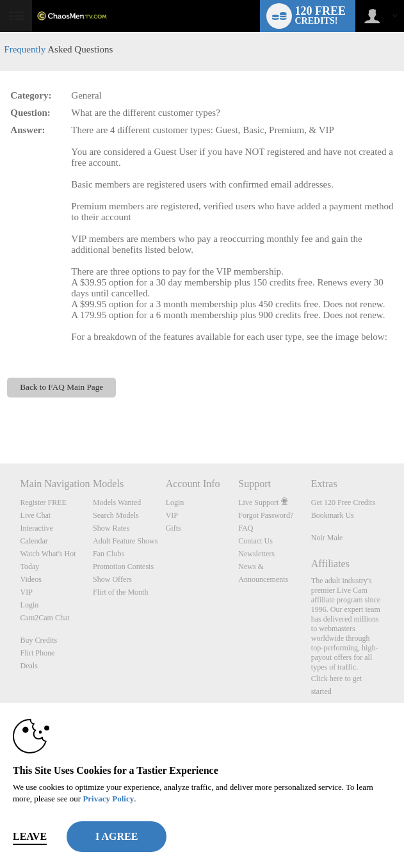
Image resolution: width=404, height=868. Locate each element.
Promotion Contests (123, 567)
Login (30, 605)
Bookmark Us (333, 515)
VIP (27, 592)
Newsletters (256, 554)
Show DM (0, 416)
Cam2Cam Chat (45, 618)
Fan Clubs (109, 554)
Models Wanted (117, 502)
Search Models (116, 515)
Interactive (37, 528)
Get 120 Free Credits (343, 502)
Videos (31, 579)
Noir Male (327, 538)
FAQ (246, 528)
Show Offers (112, 579)
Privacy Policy (108, 799)
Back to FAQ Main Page (61, 387)
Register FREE (44, 502)
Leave (30, 836)
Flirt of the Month (120, 592)
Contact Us (255, 541)
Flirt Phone (38, 653)
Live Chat (36, 515)
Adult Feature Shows (125, 541)
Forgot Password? (266, 515)
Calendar (34, 541)
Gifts (174, 528)
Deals (29, 666)
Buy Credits (39, 640)
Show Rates (111, 528)
